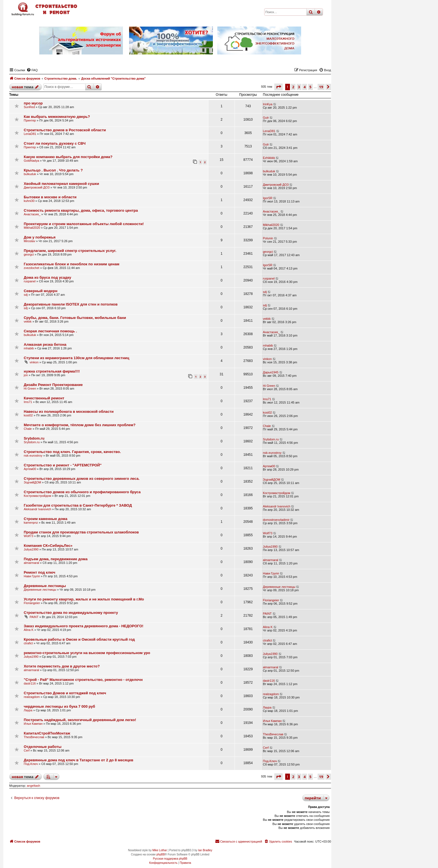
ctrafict (28, 643)
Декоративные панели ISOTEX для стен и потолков (71, 304)
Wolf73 (28, 536)
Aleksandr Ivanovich (37, 509)
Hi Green (30, 388)
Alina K (29, 630)
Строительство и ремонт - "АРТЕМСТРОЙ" (63, 465)
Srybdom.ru (34, 438)
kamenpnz (31, 523)
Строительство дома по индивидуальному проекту (71, 613)
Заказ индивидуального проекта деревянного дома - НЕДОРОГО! (84, 626)
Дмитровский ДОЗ (37, 187)
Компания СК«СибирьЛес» (48, 546)
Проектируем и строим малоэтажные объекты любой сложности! (84, 224)
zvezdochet (32, 268)
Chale (28, 429)
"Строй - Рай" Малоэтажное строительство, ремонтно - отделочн (83, 680)
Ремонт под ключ (40, 572)
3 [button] (299, 87)
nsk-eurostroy (33, 456)
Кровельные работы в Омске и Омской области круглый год (79, 639)
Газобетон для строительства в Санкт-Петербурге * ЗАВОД (78, 505)
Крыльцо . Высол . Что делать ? (53, 170)
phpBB (161, 854)
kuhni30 (29, 201)
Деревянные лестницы (45, 586)
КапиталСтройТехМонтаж (47, 733)
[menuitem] (32, 70)
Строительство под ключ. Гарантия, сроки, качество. (72, 452)
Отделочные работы (43, 747)
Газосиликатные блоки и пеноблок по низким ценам (72, 264)
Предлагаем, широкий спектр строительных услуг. (70, 251)
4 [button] (305, 87)
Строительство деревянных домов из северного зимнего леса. (82, 479)
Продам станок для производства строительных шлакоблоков (81, 532)
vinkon (34, 362)
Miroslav (29, 241)
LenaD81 (30, 134)
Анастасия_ (32, 214)
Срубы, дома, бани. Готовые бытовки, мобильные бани (75, 318)
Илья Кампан (33, 724)
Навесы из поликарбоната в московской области (69, 412)
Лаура (28, 710)
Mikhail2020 (32, 228)
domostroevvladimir (276, 520)
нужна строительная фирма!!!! (52, 371)
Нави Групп (32, 576)
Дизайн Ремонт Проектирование (53, 385)
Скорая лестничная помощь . (50, 331)
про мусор (33, 103)
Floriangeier (32, 603)
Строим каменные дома (46, 519)
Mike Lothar (160, 850)
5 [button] (310, 87)
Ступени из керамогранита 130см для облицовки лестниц (77, 358)
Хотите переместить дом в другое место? (62, 666)
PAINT (34, 617)
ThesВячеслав (34, 737)
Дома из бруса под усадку (47, 277)
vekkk (28, 321)
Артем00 (30, 469)
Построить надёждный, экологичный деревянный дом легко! (80, 720)
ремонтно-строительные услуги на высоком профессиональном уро (87, 653)
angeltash (34, 786)
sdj (26, 295)
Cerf (27, 750)
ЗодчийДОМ (32, 482)
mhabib (29, 348)
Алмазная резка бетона (45, 344)
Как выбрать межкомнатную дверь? (57, 117)
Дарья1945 (271, 372)
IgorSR (268, 198)
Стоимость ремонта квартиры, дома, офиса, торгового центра (81, 210)
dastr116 (30, 683)
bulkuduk (30, 174)
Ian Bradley (205, 850)
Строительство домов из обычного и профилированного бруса (82, 492)
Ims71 (28, 402)
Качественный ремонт (44, 398)
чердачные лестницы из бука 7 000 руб (59, 706)
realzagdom (32, 697)
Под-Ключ (31, 764)
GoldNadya (31, 161)
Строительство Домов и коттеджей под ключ (65, 693)
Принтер (30, 120)
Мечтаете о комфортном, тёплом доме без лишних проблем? (80, 425)
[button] (278, 87)
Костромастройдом (37, 496)
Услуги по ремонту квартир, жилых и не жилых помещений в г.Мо (84, 599)
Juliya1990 (31, 549)
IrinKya (268, 104)
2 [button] (293, 87)
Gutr (266, 118)
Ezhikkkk (269, 158)
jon (26, 375)
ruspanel (30, 281)
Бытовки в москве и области (50, 197)
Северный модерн (41, 291)
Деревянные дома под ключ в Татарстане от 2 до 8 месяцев (78, 760)
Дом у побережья (40, 237)
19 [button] (321, 87)
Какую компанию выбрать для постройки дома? (68, 157)
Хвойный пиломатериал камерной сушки (61, 184)
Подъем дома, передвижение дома (56, 559)
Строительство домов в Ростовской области (65, 130)
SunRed (29, 107)
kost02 (28, 415)
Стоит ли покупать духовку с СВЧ (55, 143)
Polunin (268, 238)
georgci (29, 254)
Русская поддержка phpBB (170, 859)
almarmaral (31, 563)
